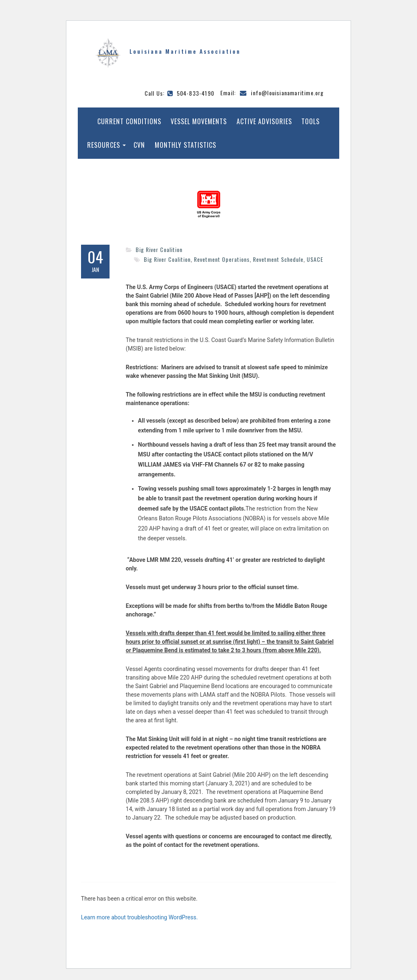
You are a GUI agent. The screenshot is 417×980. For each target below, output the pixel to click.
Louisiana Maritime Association (185, 51)
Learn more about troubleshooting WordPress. (139, 917)
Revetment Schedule (278, 259)
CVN (139, 145)
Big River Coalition (159, 249)
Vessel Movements (199, 121)
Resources (104, 145)
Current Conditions (129, 121)
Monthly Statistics (185, 145)
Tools (311, 121)
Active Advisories (264, 121)
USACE (315, 259)
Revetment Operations (222, 259)
